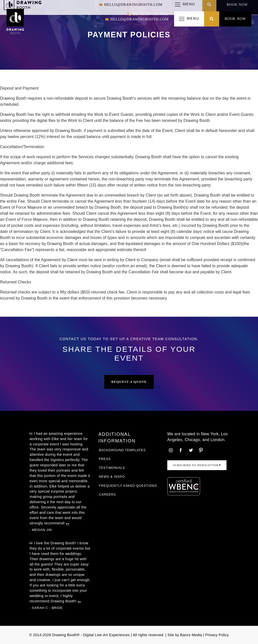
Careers (107, 494)
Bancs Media (191, 635)
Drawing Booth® (66, 635)
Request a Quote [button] (129, 382)
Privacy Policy (217, 635)
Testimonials (112, 468)
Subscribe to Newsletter (197, 465)
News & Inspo (112, 477)
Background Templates (122, 450)
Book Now (235, 19)
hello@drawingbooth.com (137, 20)
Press (105, 459)
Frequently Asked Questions (128, 486)
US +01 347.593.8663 (148, 14)
